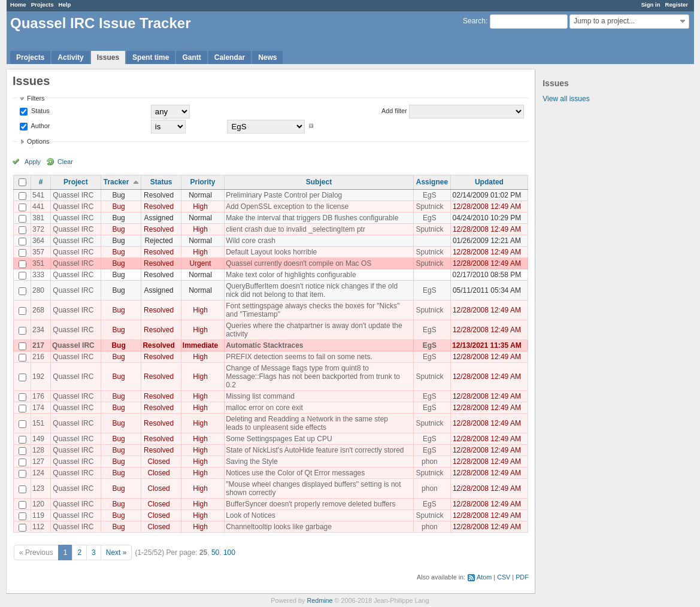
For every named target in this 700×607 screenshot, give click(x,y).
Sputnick (429, 207)
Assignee (432, 182)
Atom (484, 577)
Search (474, 21)
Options (38, 141)
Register (677, 4)
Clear (65, 162)
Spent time (151, 57)
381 (38, 218)
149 (38, 439)
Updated (489, 182)
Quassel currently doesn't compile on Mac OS (299, 263)
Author (40, 126)
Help (65, 4)
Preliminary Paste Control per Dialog (284, 195)
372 (38, 229)
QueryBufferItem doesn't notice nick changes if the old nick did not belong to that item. (312, 290)
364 (38, 241)
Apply (33, 162)
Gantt (191, 57)
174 (38, 408)
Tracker (116, 182)
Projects (43, 4)
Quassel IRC (73, 195)
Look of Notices (251, 515)
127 (38, 462)
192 (38, 377)
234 (38, 330)
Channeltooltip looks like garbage (279, 527)
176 (38, 396)
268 (38, 310)
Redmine (319, 600)
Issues (108, 57)
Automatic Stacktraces (264, 345)
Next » (116, 553)
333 (38, 275)
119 (38, 515)
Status (40, 111)
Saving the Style (252, 462)
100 (229, 553)
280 (38, 290)
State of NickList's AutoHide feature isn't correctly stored (315, 450)
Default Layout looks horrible (271, 252)
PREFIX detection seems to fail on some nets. (299, 357)
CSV (504, 577)
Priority (202, 182)
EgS (430, 195)
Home (18, 4)
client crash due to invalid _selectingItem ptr (296, 229)
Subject (319, 182)
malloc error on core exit (264, 408)
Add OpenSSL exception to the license (287, 207)
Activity (70, 57)
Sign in (651, 4)
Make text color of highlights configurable (291, 275)
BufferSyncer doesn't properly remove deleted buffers (310, 504)
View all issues (566, 99)
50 (215, 553)
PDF (522, 577)
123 (38, 488)
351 (38, 263)
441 (38, 207)
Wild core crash (251, 241)
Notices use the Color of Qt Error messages (295, 473)
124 (38, 473)
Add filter (394, 111)
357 (38, 252)
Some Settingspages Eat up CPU (279, 439)
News (267, 57)
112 (38, 527)
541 (38, 195)
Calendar (230, 57)
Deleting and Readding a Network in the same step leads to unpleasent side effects (307, 423)
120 (38, 504)
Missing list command (260, 396)
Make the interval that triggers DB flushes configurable (312, 218)
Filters (36, 98)
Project (76, 182)
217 (38, 345)
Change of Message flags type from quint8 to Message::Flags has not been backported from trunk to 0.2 (313, 377)
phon (430, 462)
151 (38, 423)
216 (38, 357)
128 (38, 450)
